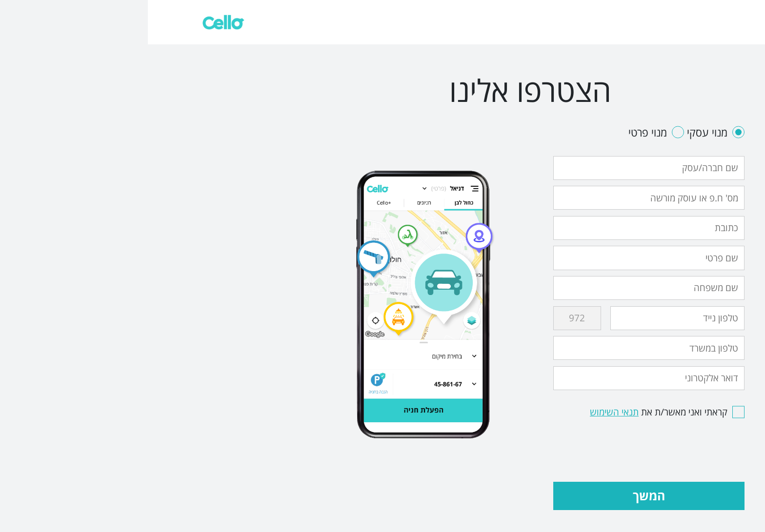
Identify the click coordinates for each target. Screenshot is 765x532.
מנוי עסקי (566, 132)
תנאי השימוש (466, 412)
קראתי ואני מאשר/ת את (519, 412)
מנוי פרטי (508, 132)
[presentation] (523, 446)
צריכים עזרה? (710, 21)
